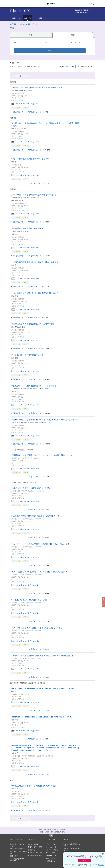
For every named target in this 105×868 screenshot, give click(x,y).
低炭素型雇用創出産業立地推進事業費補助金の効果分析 (35, 262)
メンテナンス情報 (52, 850)
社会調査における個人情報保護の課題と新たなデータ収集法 (37, 87)
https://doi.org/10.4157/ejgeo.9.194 (28, 468)
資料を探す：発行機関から (19, 852)
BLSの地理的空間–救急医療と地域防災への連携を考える (35, 516)
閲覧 (73, 35)
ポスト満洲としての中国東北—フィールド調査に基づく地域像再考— (40, 572)
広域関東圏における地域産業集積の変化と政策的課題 (34, 195)
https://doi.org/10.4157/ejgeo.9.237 (28, 766)
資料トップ (16, 18)
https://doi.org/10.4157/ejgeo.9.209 (28, 557)
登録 (85, 860)
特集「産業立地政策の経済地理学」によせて (30, 159)
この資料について (42, 18)
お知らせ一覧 (50, 844)
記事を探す (14, 856)
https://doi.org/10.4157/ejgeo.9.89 (27, 278)
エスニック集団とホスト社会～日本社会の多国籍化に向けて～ (38, 628)
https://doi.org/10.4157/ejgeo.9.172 (28, 436)
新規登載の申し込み (35, 855)
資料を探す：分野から (18, 849)
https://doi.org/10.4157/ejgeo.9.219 (28, 613)
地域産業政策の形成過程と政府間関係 (27, 228)
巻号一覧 (28, 18)
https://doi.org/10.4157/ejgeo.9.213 (28, 585)
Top (51, 835)
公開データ (32, 850)
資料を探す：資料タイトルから (19, 845)
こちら (101, 865)
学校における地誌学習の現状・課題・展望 (29, 600)
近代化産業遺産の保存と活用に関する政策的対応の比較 (35, 293)
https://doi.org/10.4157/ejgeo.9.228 (28, 669)
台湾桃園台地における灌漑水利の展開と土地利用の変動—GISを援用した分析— (45, 420)
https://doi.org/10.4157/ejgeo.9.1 (27, 104)
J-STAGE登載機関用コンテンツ (72, 845)
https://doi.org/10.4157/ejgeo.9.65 (27, 248)
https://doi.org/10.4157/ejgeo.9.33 (27, 175)
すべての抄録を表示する (86, 66)
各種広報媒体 (50, 861)
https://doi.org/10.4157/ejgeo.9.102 (28, 309)
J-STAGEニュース (52, 855)
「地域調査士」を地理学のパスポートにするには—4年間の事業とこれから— (44, 455)
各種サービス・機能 (35, 847)
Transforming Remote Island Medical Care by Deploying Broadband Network (43, 717)
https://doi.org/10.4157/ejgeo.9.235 (28, 731)
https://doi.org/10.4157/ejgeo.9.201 (28, 529)
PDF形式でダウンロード (36, 112)
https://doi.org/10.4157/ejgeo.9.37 (27, 214)
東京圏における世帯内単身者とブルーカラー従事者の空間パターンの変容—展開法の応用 (46, 124)
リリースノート (51, 847)
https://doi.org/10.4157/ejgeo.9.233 (28, 702)
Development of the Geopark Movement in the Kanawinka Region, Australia (43, 688)
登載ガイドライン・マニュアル (72, 849)
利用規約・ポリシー (35, 853)
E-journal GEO (26, 24)
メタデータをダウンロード (66, 66)
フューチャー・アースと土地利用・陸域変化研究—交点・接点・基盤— (41, 544)
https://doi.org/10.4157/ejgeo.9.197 (28, 501)
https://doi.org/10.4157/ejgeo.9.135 (28, 371)
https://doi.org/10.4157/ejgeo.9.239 (28, 802)
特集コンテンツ (51, 858)
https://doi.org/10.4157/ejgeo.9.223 (28, 641)
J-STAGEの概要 (33, 844)
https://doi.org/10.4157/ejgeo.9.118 (28, 340)
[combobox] (27, 42)
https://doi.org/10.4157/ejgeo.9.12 (27, 142)
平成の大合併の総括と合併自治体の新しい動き (31, 488)
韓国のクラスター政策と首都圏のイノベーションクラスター (37, 386)
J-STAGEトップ (15, 24)
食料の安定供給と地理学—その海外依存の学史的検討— (35, 786)
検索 (30, 35)
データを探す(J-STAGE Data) (18, 860)
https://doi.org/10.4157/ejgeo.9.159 (28, 405)
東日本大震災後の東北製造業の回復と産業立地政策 (33, 324)
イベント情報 (50, 853)
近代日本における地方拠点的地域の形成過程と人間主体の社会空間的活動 (42, 656)
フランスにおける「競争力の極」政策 (27, 355)
